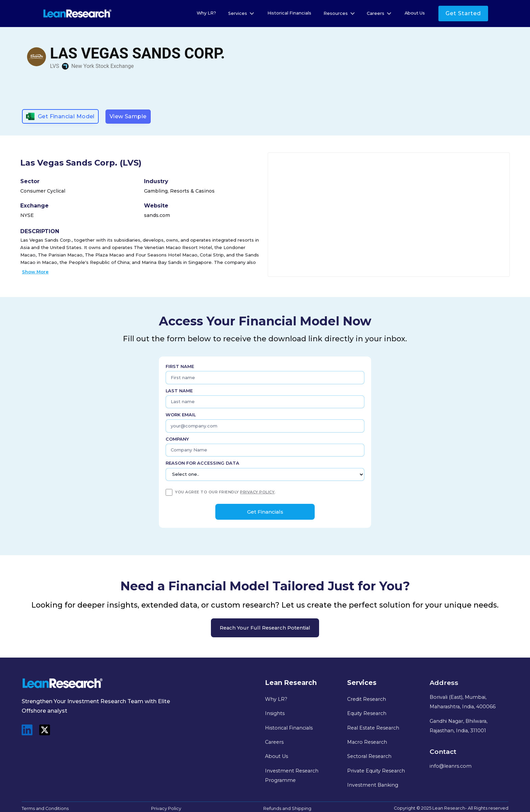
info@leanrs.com (451, 766)
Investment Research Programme (292, 776)
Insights (275, 713)
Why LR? (206, 13)
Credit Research (367, 699)
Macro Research (367, 742)
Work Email (181, 415)
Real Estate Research (373, 728)
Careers (274, 742)
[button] (242, 14)
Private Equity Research (376, 771)
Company (177, 439)
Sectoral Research (369, 756)
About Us (415, 13)
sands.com (157, 215)
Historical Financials (289, 13)
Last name (179, 391)
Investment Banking (373, 785)
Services (238, 13)
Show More (35, 272)
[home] (77, 14)
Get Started (463, 13)
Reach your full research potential (265, 628)
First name (180, 366)
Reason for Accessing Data (202, 463)
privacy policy (257, 492)
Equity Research (367, 713)
